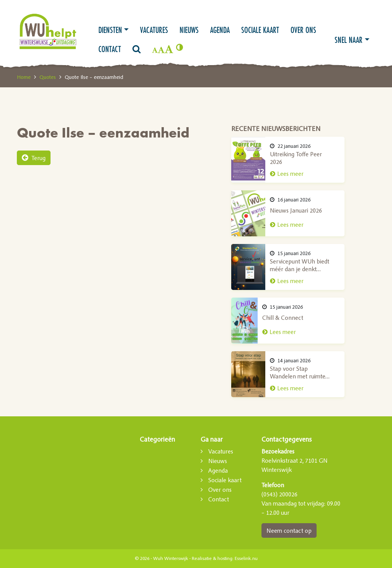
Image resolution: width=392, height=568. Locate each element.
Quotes (48, 77)
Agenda (220, 30)
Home (24, 77)
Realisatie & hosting (212, 558)
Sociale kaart (260, 30)
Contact (110, 49)
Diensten (110, 30)
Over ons (303, 30)
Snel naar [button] (349, 40)
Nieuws (189, 30)
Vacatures (154, 30)
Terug (34, 158)
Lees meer (302, 174)
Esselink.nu (246, 558)
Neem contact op (289, 530)
